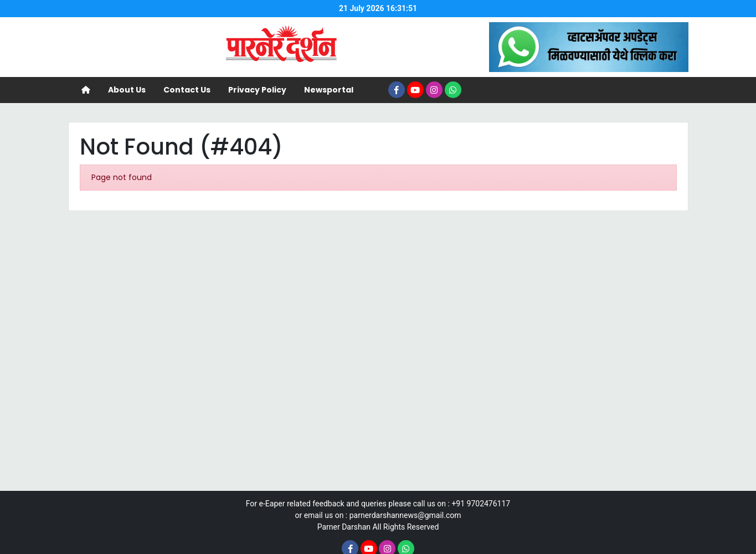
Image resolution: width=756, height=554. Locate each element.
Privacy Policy (257, 90)
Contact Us (187, 90)
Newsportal (329, 90)
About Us (127, 90)
